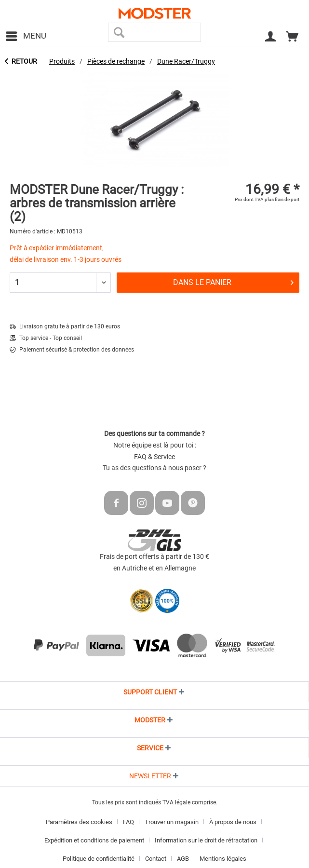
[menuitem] (26, 36)
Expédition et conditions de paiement (94, 840)
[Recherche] (119, 32)
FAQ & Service (154, 457)
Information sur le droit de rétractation (206, 840)
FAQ (128, 822)
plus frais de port (282, 199)
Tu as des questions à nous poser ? (154, 468)
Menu (26, 34)
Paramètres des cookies (79, 822)
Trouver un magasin (172, 822)
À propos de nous (233, 822)
